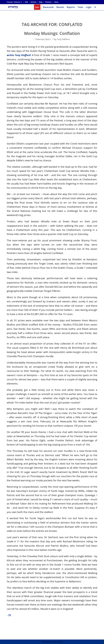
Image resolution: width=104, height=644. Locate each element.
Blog (41, 2)
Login (89, 7)
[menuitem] (15, 2)
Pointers (48, 2)
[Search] (95, 7)
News (56, 2)
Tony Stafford (63, 39)
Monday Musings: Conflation (52, 33)
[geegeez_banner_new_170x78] (13, 7)
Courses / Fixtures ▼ (14, 2)
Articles (34, 2)
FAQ (26, 2)
